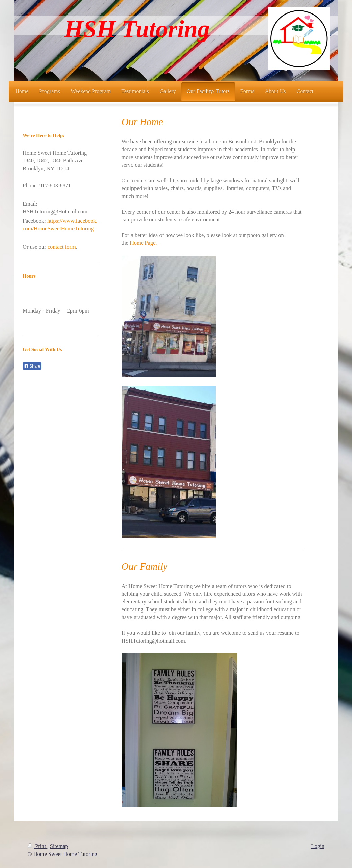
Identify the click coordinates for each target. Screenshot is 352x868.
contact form (62, 247)
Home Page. (143, 243)
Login (318, 846)
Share (32, 366)
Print (37, 846)
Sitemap (59, 846)
